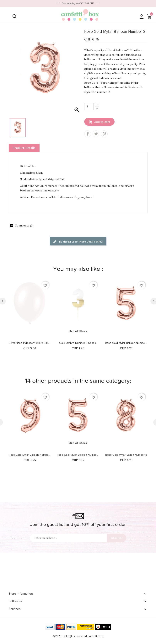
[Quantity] (89, 106)
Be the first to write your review (78, 242)
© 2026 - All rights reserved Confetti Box (78, 636)
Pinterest (104, 134)
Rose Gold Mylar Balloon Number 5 (126, 343)
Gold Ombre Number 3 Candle (78, 343)
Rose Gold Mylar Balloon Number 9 (30, 455)
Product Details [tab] (24, 148)
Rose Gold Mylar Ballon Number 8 (126, 455)
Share (88, 134)
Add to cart (99, 122)
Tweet (96, 134)
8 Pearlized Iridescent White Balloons (30, 343)
